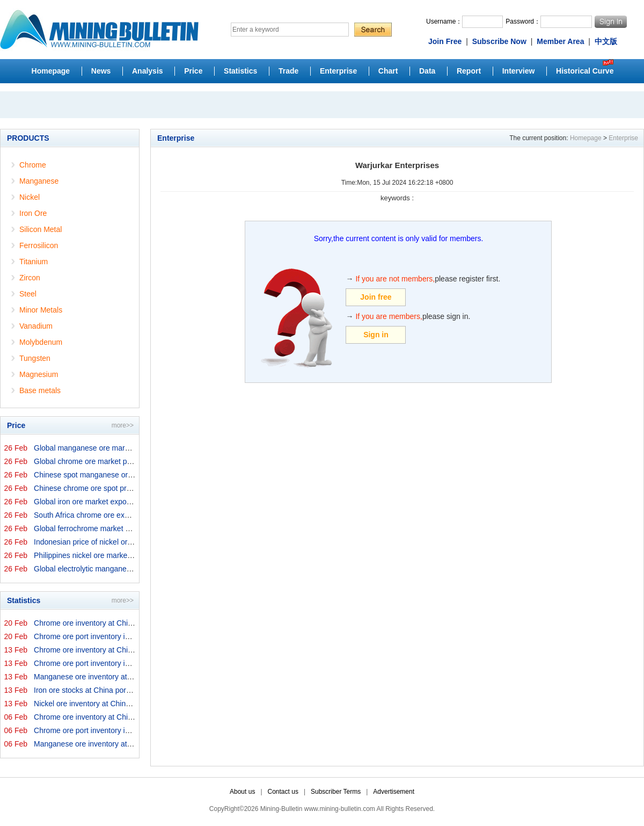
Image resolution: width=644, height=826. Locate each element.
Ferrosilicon (39, 245)
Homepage (51, 71)
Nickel (30, 197)
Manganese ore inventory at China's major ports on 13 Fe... (133, 677)
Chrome (33, 165)
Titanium (34, 262)
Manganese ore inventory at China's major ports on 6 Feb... (133, 744)
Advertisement (394, 792)
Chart (388, 71)
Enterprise (338, 71)
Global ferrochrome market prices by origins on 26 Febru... (131, 528)
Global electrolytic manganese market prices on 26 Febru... (132, 569)
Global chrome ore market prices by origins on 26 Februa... (132, 461)
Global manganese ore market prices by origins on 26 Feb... (134, 448)
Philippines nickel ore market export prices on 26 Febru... (129, 555)
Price (193, 71)
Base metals (40, 390)
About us (242, 792)
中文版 (606, 41)
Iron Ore (33, 213)
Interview (519, 71)
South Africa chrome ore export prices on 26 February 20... (131, 515)
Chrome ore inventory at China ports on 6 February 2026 (128, 717)
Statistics (240, 71)
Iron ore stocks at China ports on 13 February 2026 (119, 690)
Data (427, 71)
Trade (288, 71)
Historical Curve (585, 71)
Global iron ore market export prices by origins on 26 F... (127, 502)
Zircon (30, 278)
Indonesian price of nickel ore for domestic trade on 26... (127, 542)
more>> (123, 425)
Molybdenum (41, 342)
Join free (376, 297)
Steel (28, 294)
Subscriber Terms (336, 792)
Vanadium (36, 326)
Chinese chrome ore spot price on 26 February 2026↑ (123, 488)
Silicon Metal (41, 229)
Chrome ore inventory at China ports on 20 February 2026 (130, 623)
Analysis (148, 71)
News (101, 71)
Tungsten (35, 358)
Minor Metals (41, 310)
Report (469, 71)
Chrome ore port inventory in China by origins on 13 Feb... (130, 663)
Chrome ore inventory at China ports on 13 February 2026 (130, 650)
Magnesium (39, 374)
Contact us (283, 792)
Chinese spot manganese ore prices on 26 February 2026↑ (132, 475)
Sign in (376, 335)
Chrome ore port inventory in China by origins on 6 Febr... (129, 730)
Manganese (39, 181)
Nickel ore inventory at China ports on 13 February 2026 (127, 704)
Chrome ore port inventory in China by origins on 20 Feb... (130, 636)
